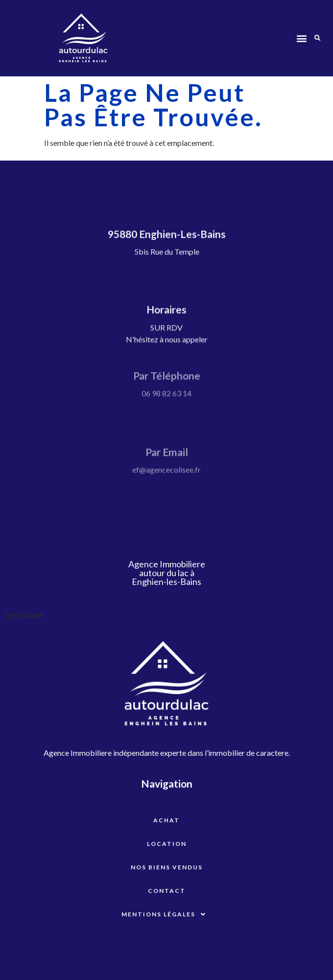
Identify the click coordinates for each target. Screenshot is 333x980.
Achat (166, 820)
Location (167, 844)
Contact (167, 891)
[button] (301, 38)
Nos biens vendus (167, 867)
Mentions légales (166, 914)
